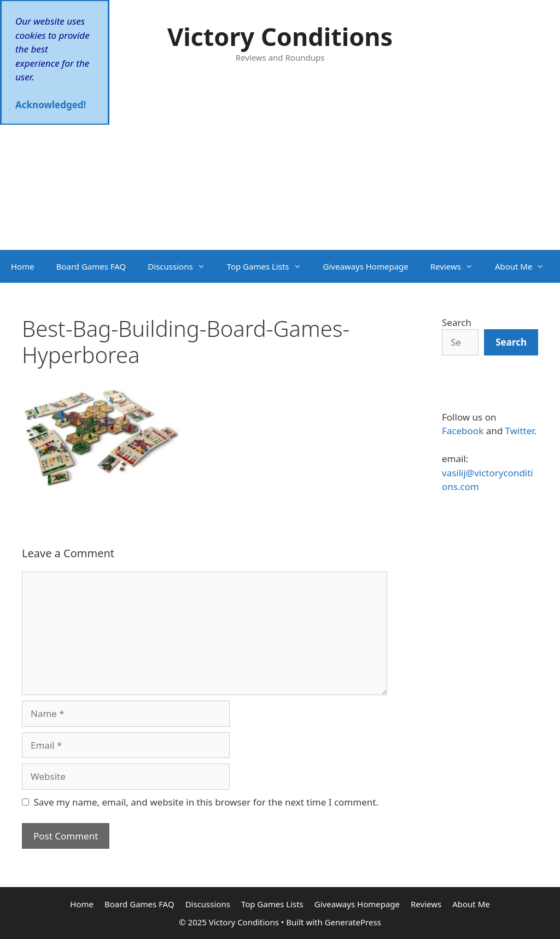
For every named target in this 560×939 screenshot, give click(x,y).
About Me (525, 266)
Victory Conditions (280, 36)
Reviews (457, 266)
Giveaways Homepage (366, 266)
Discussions (182, 266)
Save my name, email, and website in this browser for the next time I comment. (206, 802)
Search (457, 322)
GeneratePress (353, 922)
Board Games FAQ (91, 266)
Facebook (463, 431)
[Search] (511, 342)
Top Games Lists (270, 266)
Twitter (520, 431)
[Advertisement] (280, 168)
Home (23, 266)
